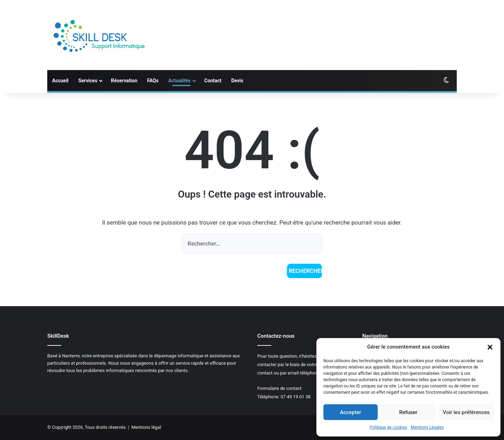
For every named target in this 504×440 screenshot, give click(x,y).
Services (88, 81)
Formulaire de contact (279, 388)
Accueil (60, 81)
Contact (213, 81)
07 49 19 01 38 (295, 397)
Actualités (180, 81)
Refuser (408, 412)
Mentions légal (146, 427)
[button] (490, 347)
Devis (237, 81)
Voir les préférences (466, 412)
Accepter (350, 412)
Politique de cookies (388, 427)
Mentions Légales (427, 427)
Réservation (124, 81)
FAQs (153, 81)
